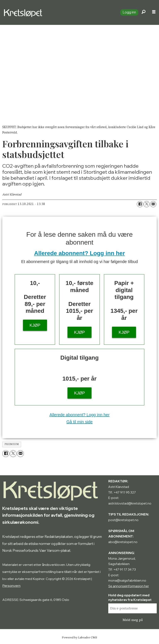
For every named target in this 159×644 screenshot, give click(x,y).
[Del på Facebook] (140, 204)
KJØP (35, 325)
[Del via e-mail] (153, 204)
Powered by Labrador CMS (79, 638)
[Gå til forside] (58, 12)
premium (12, 444)
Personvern (11, 586)
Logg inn (129, 12)
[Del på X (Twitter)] (147, 204)
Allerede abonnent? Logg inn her (80, 253)
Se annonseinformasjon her (129, 586)
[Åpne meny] (154, 12)
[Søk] (143, 12)
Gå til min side (80, 422)
